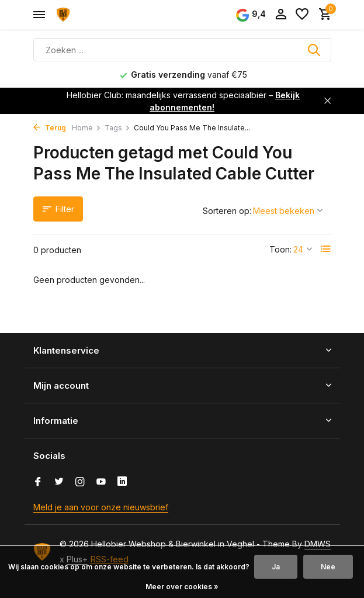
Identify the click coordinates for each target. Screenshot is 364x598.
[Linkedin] (122, 482)
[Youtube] (101, 482)
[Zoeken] (182, 50)
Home (86, 128)
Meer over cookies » (182, 587)
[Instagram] (80, 482)
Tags (117, 128)
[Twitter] (59, 482)
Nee (328, 567)
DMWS (318, 544)
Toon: (280, 249)
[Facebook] (38, 482)
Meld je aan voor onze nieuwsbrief (101, 507)
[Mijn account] (281, 15)
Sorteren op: (227, 211)
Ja (276, 567)
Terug (50, 128)
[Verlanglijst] (302, 15)
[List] (326, 249)
